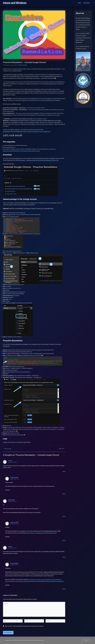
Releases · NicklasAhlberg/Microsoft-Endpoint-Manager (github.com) (39, 160)
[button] (90, 3)
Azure (12, 65)
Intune (15, 65)
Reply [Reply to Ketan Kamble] (64, 516)
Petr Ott (10, 461)
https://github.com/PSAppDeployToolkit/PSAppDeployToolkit (41, 533)
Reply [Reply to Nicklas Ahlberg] (64, 494)
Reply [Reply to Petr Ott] (64, 471)
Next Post (62, 449)
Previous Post (7, 449)
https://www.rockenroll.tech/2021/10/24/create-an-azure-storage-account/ (21, 151)
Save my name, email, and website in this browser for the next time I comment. (24, 628)
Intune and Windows (15, 3)
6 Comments (6, 65)
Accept (86, 640)
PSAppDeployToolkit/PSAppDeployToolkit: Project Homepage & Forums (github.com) (27, 132)
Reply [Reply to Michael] (64, 557)
